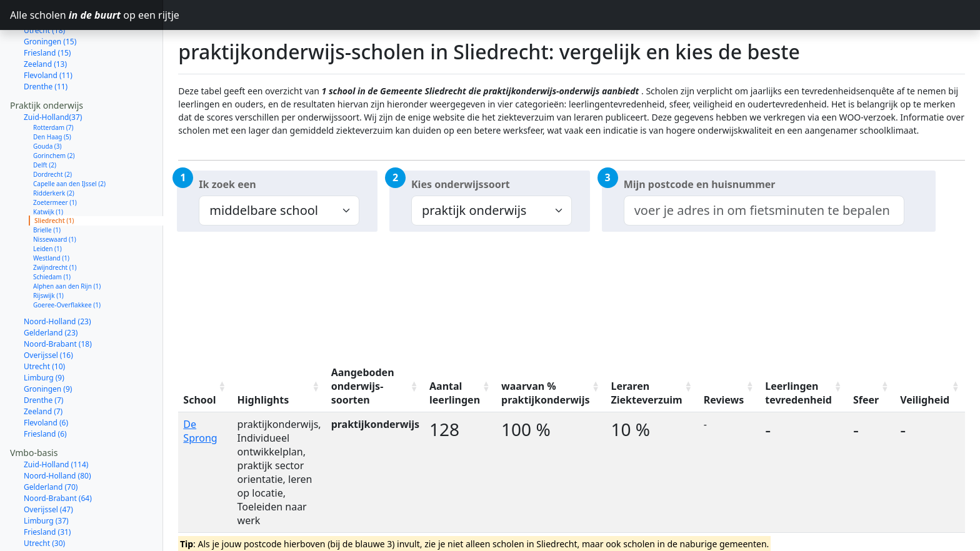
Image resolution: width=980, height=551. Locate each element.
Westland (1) (51, 214)
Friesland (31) (47, 488)
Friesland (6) (45, 390)
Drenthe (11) (46, 42)
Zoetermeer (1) (55, 158)
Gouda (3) (47, 102)
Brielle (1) (47, 186)
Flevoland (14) (48, 533)
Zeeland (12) (45, 544)
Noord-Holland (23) (57, 277)
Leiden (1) (47, 204)
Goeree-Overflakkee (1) (67, 261)
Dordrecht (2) (52, 130)
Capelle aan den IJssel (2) (69, 139)
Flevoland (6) (46, 378)
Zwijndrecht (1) (55, 223)
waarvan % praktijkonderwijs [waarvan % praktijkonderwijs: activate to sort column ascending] (545, 393)
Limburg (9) (44, 333)
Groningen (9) (48, 345)
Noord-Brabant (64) (58, 454)
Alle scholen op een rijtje (87, 15)
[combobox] (764, 211)
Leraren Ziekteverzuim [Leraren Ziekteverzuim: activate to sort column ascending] (646, 393)
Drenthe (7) (43, 356)
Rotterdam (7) (53, 83)
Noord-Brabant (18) (58, 300)
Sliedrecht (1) (54, 176)
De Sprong (200, 431)
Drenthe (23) (46, 521)
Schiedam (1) (52, 232)
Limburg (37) (46, 476)
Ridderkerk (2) (54, 149)
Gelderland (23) (51, 288)
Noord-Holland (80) (57, 431)
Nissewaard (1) (55, 195)
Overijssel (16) (48, 311)
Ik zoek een (227, 184)
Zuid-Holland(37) (53, 73)
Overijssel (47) (48, 465)
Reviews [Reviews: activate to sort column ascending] (724, 400)
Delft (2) (45, 121)
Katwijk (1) (48, 167)
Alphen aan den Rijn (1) (67, 242)
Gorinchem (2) (54, 111)
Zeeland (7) (43, 367)
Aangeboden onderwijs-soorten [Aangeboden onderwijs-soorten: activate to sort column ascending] (363, 386)
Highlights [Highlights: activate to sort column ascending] (263, 400)
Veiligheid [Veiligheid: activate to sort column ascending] (925, 400)
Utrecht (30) (44, 499)
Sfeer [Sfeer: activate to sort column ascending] (866, 400)
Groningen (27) (50, 510)
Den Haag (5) (52, 92)
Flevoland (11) (48, 31)
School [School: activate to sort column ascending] (199, 400)
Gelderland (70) (51, 443)
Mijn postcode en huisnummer (700, 184)
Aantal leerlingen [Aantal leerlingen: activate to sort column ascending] (455, 393)
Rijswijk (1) (48, 251)
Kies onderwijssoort (461, 184)
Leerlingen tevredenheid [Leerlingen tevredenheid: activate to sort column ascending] (798, 393)
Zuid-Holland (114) (56, 420)
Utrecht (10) (44, 322)
